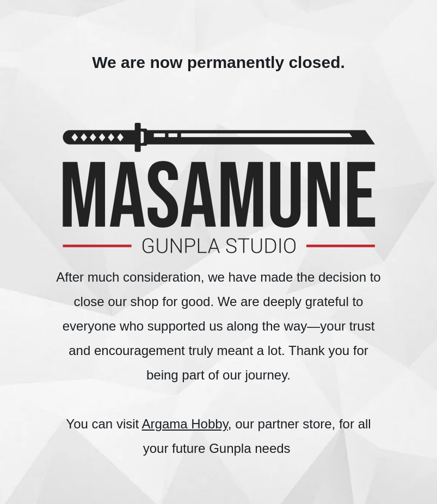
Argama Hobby (185, 424)
